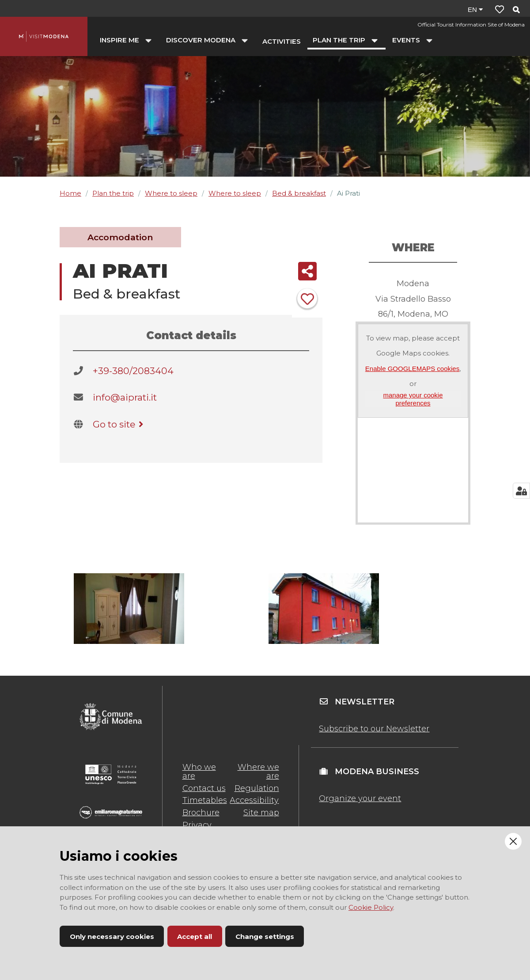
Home (70, 193)
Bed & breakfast (299, 193)
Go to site (119, 424)
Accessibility (254, 800)
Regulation (257, 788)
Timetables (205, 800)
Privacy (197, 825)
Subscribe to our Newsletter (374, 729)
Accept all (195, 936)
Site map (261, 813)
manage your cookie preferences (413, 399)
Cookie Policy (371, 907)
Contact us (204, 788)
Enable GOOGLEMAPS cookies (412, 369)
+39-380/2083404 (133, 371)
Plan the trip (113, 193)
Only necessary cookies (112, 936)
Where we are (258, 772)
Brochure (201, 813)
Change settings (265, 936)
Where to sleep (171, 193)
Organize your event (360, 798)
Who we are (199, 772)
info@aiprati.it (125, 397)
